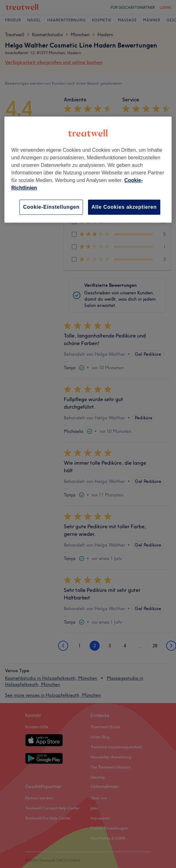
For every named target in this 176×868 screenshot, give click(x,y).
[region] (88, 170)
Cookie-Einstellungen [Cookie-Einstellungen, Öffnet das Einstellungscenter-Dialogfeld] (51, 207)
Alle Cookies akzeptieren (124, 207)
